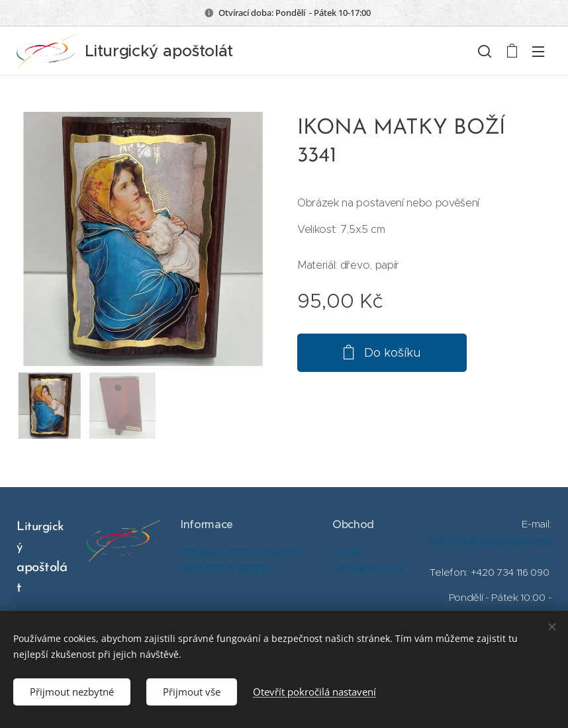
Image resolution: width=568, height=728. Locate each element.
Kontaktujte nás (369, 567)
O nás (346, 551)
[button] (485, 51)
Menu (538, 52)
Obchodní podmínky (227, 567)
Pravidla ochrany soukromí (241, 551)
